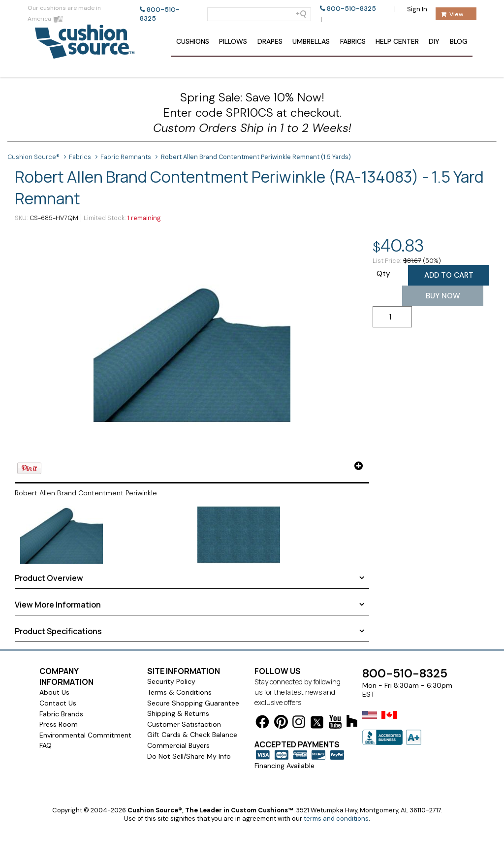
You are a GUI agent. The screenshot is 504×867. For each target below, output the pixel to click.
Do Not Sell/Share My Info (189, 756)
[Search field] (259, 14)
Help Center (397, 41)
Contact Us (58, 703)
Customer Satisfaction (184, 724)
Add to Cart (449, 275)
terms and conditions (336, 819)
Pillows (233, 41)
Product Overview (49, 578)
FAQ (46, 745)
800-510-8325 (351, 9)
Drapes (270, 41)
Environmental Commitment (85, 735)
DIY (434, 41)
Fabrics (353, 41)
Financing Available (284, 766)
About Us (54, 692)
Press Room (59, 724)
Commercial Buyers (178, 745)
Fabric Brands (61, 714)
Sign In (417, 9)
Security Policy (171, 681)
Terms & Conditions (179, 692)
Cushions (193, 41)
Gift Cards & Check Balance (192, 735)
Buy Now (443, 296)
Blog (459, 41)
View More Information (58, 605)
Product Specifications (58, 631)
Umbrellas (311, 41)
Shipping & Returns (178, 713)
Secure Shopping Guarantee (193, 703)
